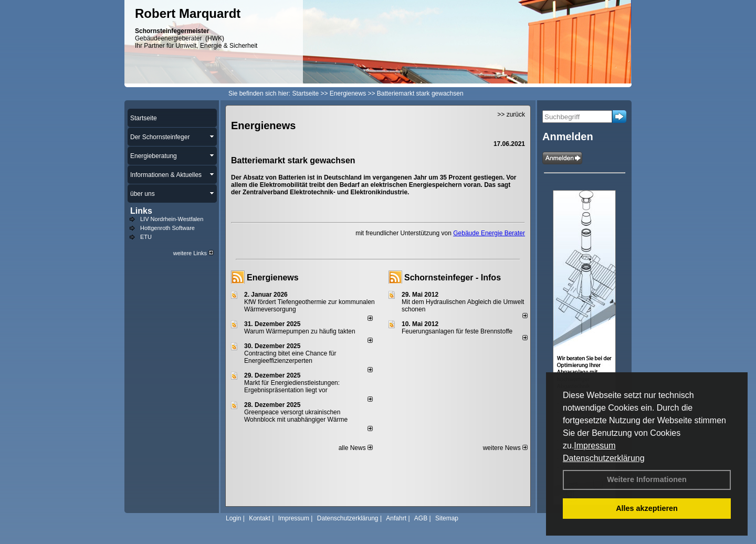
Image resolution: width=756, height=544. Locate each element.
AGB (421, 518)
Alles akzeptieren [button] (647, 508)
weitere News (505, 448)
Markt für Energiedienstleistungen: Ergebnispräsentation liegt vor (292, 386)
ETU (146, 237)
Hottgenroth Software (167, 228)
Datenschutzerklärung (604, 458)
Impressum (595, 446)
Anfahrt (396, 518)
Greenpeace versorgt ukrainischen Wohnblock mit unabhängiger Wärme (296, 416)
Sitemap (447, 518)
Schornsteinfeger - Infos (453, 278)
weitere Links (193, 253)
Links (141, 211)
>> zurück (511, 114)
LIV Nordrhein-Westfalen (172, 219)
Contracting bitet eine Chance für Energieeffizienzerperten (290, 357)
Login (233, 518)
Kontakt (260, 518)
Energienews (273, 278)
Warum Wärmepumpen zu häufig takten (300, 331)
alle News (356, 448)
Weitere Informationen (647, 479)
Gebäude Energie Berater (489, 233)
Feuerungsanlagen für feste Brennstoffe (457, 331)
